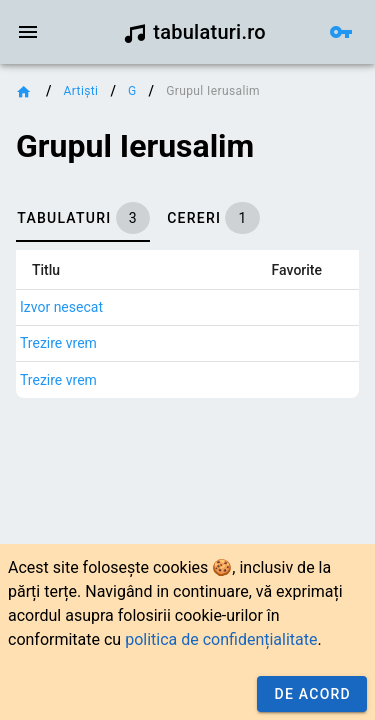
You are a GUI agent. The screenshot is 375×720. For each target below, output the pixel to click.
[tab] (83, 218)
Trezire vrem (58, 343)
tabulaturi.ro (194, 32)
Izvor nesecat (61, 307)
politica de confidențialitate (221, 639)
